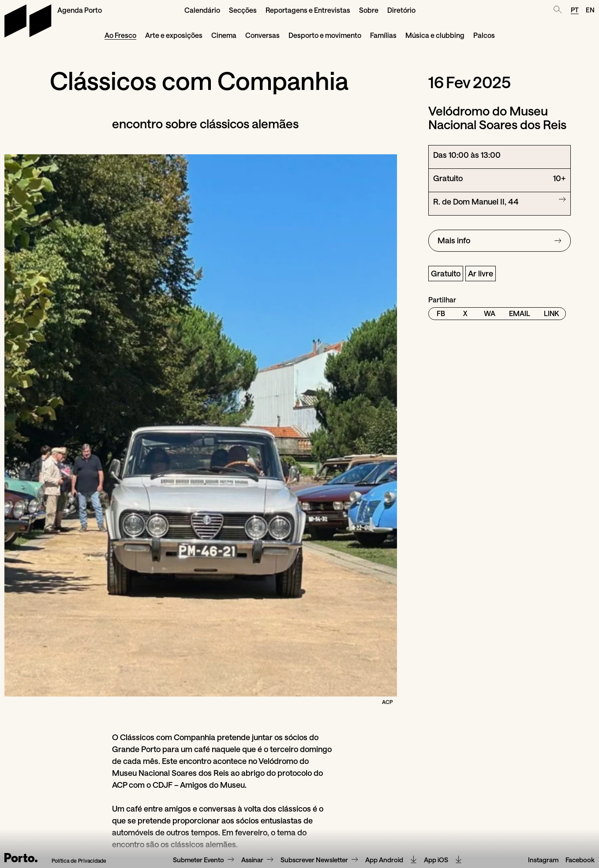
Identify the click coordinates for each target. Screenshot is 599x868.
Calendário (202, 10)
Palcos (484, 35)
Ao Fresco (120, 35)
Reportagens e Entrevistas (308, 10)
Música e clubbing (435, 35)
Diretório (401, 10)
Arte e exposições (174, 35)
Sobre (369, 10)
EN (590, 10)
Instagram (543, 860)
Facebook (580, 860)
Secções (243, 10)
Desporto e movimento (325, 35)
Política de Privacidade (79, 861)
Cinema (224, 35)
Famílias (383, 35)
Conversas (262, 35)
